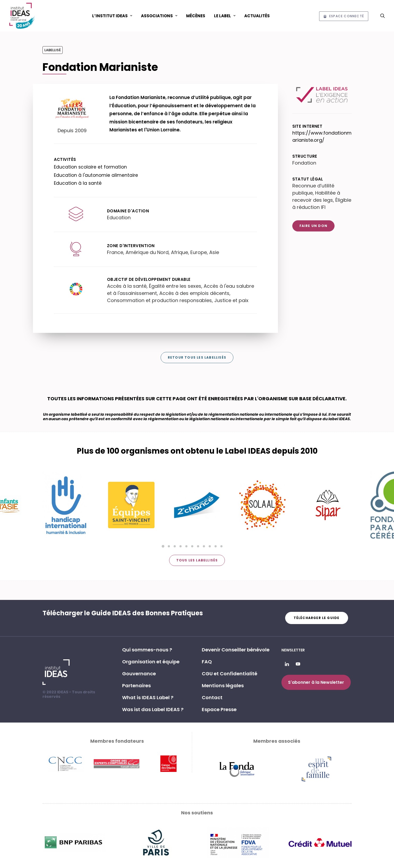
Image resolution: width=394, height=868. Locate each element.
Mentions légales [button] (223, 686)
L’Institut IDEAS (112, 16)
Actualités (257, 16)
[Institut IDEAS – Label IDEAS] (22, 16)
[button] (383, 16)
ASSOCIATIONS (159, 16)
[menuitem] (112, 16)
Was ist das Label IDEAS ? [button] (153, 709)
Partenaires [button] (136, 686)
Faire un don (313, 226)
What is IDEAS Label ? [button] (148, 697)
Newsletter (293, 650)
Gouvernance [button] (139, 674)
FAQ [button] (207, 662)
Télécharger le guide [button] (317, 618)
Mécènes (196, 16)
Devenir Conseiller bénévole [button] (236, 650)
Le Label (225, 16)
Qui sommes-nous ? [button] (147, 650)
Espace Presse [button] (219, 709)
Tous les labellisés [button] (197, 560)
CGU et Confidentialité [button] (230, 674)
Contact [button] (212, 697)
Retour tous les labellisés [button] (197, 357)
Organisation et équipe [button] (151, 662)
